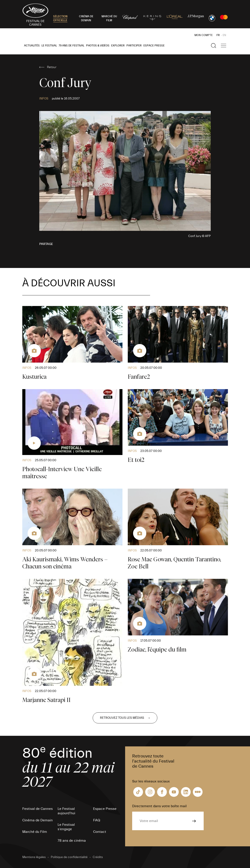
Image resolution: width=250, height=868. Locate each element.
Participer (134, 46)
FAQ (97, 820)
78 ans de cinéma (72, 841)
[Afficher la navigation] (224, 46)
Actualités (32, 46)
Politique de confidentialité (69, 857)
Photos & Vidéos (98, 46)
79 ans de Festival (71, 46)
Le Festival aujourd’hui (66, 811)
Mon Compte (204, 35)
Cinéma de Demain (38, 820)
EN (224, 35)
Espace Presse (154, 46)
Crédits (98, 857)
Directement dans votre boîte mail (159, 806)
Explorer (118, 46)
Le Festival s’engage (66, 827)
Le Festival (49, 46)
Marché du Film (35, 832)
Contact (100, 832)
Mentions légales (34, 857)
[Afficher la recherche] (214, 46)
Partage (46, 244)
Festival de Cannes (38, 809)
